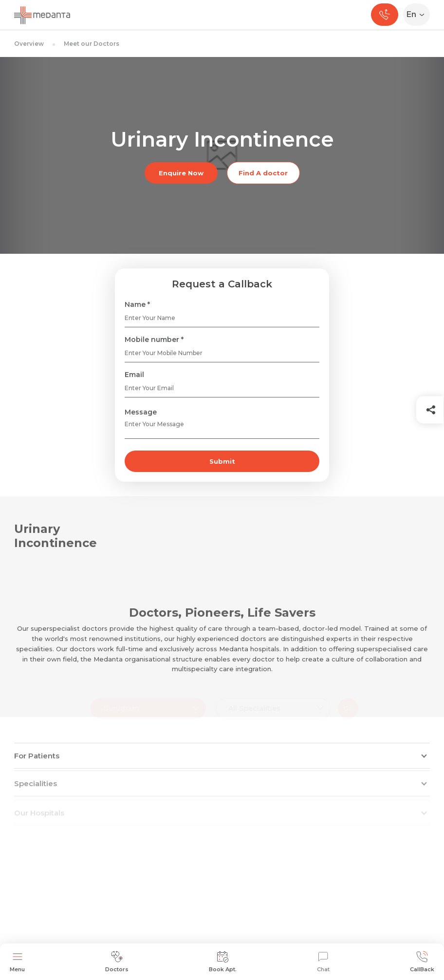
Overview (29, 44)
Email (134, 375)
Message (141, 412)
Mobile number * (154, 339)
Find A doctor (263, 173)
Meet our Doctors (92, 44)
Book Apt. (223, 962)
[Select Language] (418, 15)
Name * (137, 304)
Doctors (117, 962)
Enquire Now (181, 173)
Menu (17, 962)
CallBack (422, 962)
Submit (222, 461)
